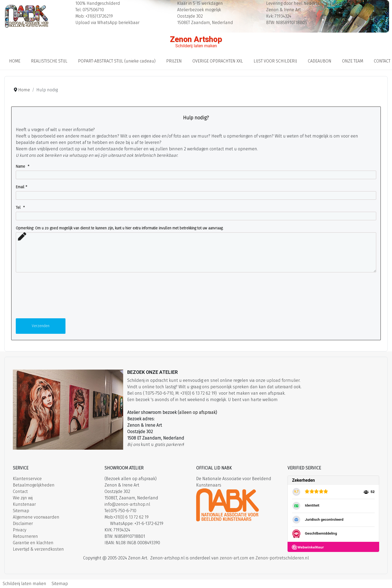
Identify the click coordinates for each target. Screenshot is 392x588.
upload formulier (283, 380)
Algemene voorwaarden (36, 517)
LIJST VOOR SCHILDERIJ (275, 61)
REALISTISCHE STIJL (49, 61)
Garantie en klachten (33, 543)
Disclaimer (23, 524)
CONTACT (382, 61)
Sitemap (21, 511)
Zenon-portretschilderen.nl (282, 558)
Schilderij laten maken (24, 584)
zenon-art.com (234, 558)
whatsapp (78, 155)
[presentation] (38, 297)
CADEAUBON (320, 61)
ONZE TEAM (353, 61)
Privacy (20, 530)
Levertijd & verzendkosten (38, 549)
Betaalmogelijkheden (34, 485)
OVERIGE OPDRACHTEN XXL (218, 61)
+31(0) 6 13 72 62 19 (131, 517)
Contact (20, 491)
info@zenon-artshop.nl (127, 504)
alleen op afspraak (197, 412)
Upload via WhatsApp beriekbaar (107, 23)
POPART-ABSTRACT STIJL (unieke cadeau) (117, 61)
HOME (15, 61)
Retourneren (25, 536)
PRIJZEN (174, 61)
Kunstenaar (24, 504)
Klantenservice (27, 479)
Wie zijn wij (23, 498)
